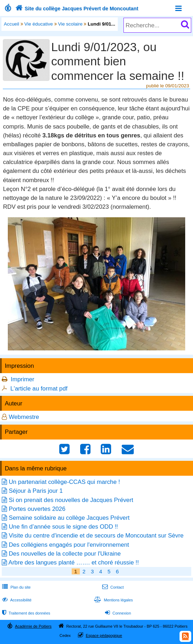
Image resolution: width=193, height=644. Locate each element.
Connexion (117, 613)
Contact (112, 587)
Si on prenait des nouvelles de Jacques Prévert (71, 500)
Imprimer (22, 379)
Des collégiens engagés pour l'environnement (69, 545)
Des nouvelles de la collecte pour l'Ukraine (65, 554)
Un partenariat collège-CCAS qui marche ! (64, 482)
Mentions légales (112, 600)
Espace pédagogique (104, 635)
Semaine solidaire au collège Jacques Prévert (69, 518)
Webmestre (24, 417)
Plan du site (16, 587)
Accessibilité (16, 600)
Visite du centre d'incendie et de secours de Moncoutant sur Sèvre (96, 536)
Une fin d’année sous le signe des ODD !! (64, 527)
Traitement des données (25, 613)
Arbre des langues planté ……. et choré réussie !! (74, 563)
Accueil (12, 24)
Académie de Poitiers (33, 626)
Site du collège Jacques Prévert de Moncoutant (76, 9)
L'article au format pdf (39, 389)
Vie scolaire (70, 24)
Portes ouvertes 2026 (37, 509)
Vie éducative (39, 24)
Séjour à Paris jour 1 (36, 491)
